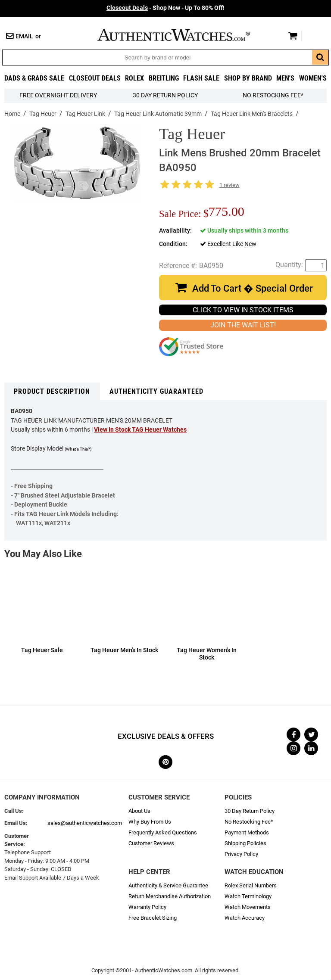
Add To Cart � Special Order (253, 288)
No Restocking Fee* (273, 95)
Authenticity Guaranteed (156, 391)
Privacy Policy (241, 854)
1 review (230, 185)
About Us (139, 811)
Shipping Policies (245, 843)
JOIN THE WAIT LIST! (243, 325)
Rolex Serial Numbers (251, 885)
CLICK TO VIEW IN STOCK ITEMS (243, 310)
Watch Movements (248, 907)
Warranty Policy (147, 907)
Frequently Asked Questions (163, 832)
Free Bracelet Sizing (153, 918)
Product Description (52, 391)
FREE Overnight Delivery (58, 95)
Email (24, 36)
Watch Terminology (248, 896)
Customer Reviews (151, 843)
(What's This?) (78, 449)
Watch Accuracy (245, 918)
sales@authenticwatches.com (85, 823)
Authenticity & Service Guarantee (168, 885)
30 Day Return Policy (250, 811)
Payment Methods (247, 832)
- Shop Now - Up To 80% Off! (165, 8)
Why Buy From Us (150, 822)
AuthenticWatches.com (183, 35)
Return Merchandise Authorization (170, 896)
